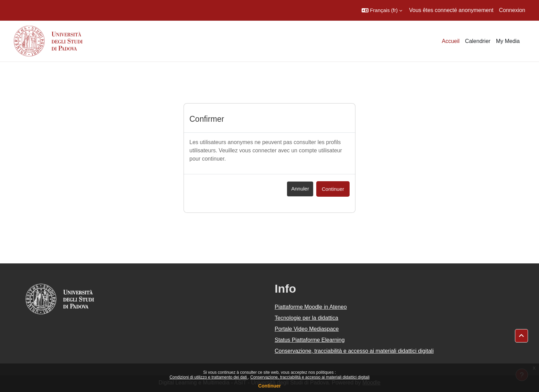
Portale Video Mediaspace (307, 329)
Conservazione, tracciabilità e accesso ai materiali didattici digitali (310, 377)
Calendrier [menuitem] (478, 41)
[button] (382, 10)
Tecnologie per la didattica (306, 318)
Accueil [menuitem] (451, 41)
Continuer (269, 386)
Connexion (512, 10)
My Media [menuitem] (508, 41)
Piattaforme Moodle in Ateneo (311, 307)
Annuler (300, 189)
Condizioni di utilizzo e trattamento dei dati (209, 377)
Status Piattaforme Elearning (310, 340)
